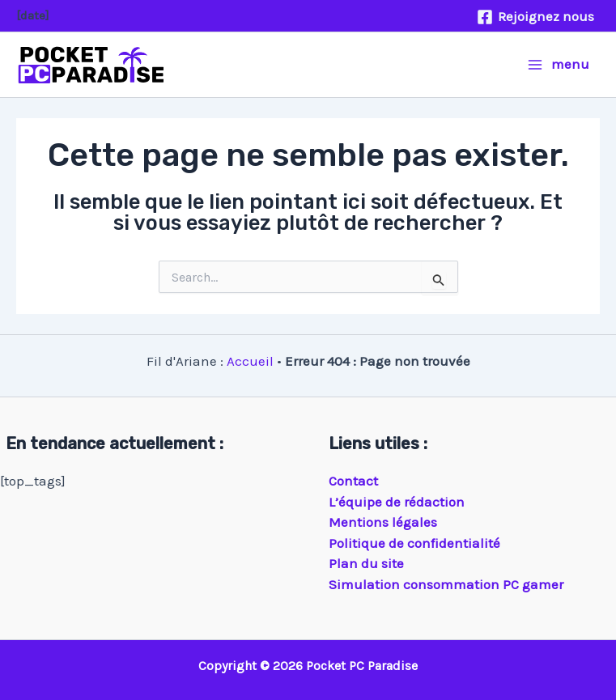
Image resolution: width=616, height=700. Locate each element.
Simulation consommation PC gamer (446, 584)
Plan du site (366, 563)
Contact (353, 481)
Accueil (250, 361)
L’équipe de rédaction (397, 502)
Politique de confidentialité (414, 543)
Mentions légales (383, 522)
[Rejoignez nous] (535, 17)
